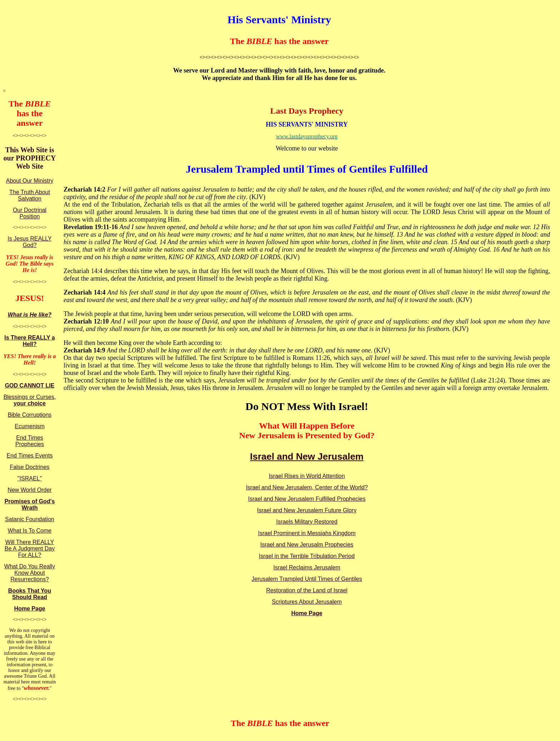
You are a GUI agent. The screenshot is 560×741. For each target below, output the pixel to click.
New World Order (29, 490)
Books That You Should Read (30, 594)
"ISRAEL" (30, 478)
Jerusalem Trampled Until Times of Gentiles (307, 579)
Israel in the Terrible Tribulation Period (307, 556)
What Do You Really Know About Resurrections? (30, 573)
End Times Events (30, 456)
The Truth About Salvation (30, 195)
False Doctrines (29, 467)
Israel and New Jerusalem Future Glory (307, 510)
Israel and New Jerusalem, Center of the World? (307, 487)
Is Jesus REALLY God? (29, 242)
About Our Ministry (30, 181)
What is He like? (30, 315)
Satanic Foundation (30, 519)
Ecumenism (30, 426)
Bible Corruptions (30, 415)
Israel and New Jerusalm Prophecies (307, 545)
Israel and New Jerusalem (307, 456)
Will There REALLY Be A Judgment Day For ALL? (30, 549)
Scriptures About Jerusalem (307, 602)
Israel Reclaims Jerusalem (307, 567)
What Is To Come (30, 531)
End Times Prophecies (30, 441)
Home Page (29, 609)
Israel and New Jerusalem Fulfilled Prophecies (307, 499)
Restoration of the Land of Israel (307, 590)
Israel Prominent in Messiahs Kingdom (307, 533)
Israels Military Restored (307, 522)
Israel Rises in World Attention (307, 476)
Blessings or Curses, (30, 400)
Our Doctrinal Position (30, 213)
